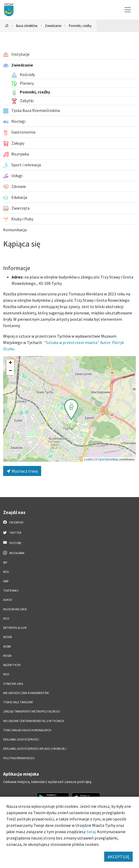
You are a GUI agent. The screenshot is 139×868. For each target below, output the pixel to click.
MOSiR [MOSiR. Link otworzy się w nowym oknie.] (7, 656)
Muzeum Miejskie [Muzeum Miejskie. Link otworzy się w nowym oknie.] (15, 609)
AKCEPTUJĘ (118, 857)
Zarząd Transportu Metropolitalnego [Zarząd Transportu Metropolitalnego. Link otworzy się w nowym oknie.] (32, 711)
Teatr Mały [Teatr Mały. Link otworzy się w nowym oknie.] (11, 591)
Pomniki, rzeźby (80, 26)
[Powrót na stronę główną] (7, 26)
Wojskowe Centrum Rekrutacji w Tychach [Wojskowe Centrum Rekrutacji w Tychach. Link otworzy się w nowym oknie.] (34, 721)
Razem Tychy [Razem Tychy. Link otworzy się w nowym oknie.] (12, 665)
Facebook (13, 522)
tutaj (91, 832)
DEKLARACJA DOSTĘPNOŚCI (21, 739)
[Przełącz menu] (128, 10)
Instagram (14, 553)
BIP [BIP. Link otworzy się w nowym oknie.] (5, 563)
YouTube (12, 543)
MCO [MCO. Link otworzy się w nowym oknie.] (6, 619)
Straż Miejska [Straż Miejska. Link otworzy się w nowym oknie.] (13, 684)
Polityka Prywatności (19, 758)
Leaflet (88, 459)
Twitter (12, 532)
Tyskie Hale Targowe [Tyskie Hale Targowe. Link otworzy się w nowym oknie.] (18, 702)
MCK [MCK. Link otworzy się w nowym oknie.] (6, 572)
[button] (71, 409)
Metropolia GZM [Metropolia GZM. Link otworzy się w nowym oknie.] (15, 628)
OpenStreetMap (108, 459)
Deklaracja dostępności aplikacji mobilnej (35, 749)
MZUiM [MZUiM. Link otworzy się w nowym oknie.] (8, 637)
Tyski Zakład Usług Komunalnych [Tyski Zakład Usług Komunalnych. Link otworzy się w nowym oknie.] (27, 730)
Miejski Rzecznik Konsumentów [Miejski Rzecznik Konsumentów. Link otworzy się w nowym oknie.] (26, 693)
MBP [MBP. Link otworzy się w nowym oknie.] (6, 581)
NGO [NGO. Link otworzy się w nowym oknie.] (6, 674)
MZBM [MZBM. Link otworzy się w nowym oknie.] (7, 647)
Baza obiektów (27, 26)
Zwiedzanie (53, 26)
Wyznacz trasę (22, 471)
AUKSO (8, 600)
